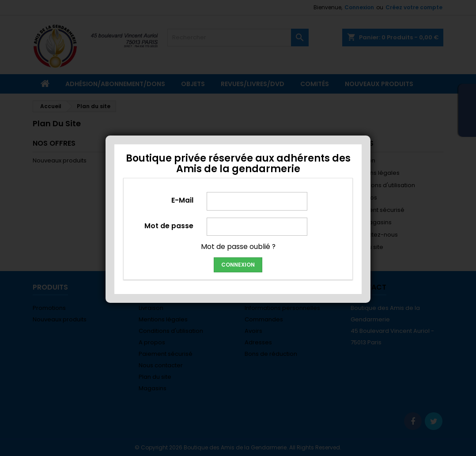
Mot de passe (169, 226)
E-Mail (182, 200)
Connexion (238, 265)
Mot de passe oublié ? (238, 247)
